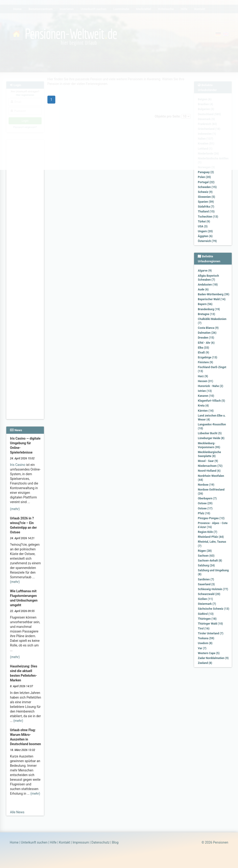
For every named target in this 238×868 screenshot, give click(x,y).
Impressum (81, 842)
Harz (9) (203, 376)
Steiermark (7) (207, 604)
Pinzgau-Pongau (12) (211, 518)
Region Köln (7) (207, 532)
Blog (115, 842)
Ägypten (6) (205, 236)
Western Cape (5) (209, 653)
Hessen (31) (205, 381)
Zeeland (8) (205, 663)
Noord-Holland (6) (209, 471)
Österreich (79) (207, 241)
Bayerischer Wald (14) (212, 299)
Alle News (17, 812)
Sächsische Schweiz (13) (213, 609)
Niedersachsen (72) (210, 466)
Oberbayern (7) (207, 498)
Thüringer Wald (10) (210, 624)
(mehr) (15, 509)
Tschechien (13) (208, 217)
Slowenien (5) (206, 197)
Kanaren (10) (206, 396)
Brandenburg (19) (209, 309)
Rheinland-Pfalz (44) (211, 537)
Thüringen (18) (207, 619)
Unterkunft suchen (34, 842)
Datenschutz (100, 842)
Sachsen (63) (206, 556)
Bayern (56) (205, 304)
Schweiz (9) (205, 192)
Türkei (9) (204, 222)
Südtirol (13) (206, 614)
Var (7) (202, 648)
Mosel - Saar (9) (208, 461)
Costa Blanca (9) (208, 328)
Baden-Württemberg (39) (213, 294)
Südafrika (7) (206, 207)
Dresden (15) (206, 338)
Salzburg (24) (206, 565)
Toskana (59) (206, 638)
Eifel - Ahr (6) (206, 343)
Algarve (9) (205, 271)
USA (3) (203, 226)
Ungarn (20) (205, 231)
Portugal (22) (206, 182)
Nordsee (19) (206, 485)
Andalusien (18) (208, 285)
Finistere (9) (205, 362)
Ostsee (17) (205, 508)
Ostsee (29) (205, 503)
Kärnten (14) (206, 411)
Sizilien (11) (205, 599)
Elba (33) (203, 348)
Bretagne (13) (206, 314)
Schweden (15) (207, 187)
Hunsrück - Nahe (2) (210, 386)
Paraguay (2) (206, 172)
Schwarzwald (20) (209, 594)
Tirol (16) (204, 629)
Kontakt (65, 842)
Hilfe (53, 842)
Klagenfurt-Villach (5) (211, 401)
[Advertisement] (25, 210)
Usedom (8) (205, 643)
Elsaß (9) (203, 353)
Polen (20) (204, 177)
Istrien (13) (205, 391)
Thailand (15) (206, 212)
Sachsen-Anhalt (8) (210, 561)
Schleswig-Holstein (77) (213, 589)
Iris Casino (18, 465)
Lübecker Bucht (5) (210, 433)
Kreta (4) (203, 406)
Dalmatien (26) (207, 333)
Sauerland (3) (206, 584)
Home (14, 842)
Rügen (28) (205, 551)
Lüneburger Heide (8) (211, 438)
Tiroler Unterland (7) (211, 633)
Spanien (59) (206, 202)
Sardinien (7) (206, 579)
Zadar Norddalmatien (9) (213, 658)
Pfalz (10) (204, 513)
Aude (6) (203, 289)
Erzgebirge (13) (207, 357)
